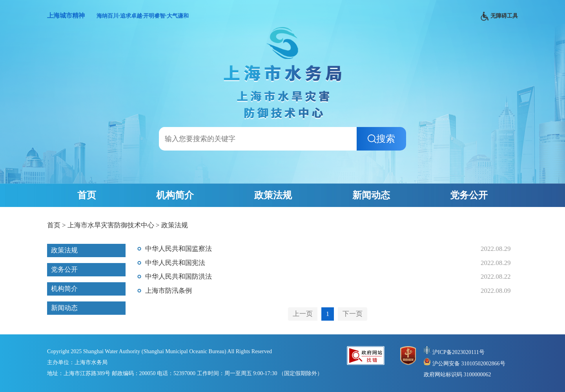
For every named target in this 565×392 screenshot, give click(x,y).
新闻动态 (371, 195)
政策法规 (273, 195)
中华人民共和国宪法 (175, 263)
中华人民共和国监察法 (179, 249)
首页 (87, 195)
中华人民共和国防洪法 (179, 277)
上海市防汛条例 (169, 291)
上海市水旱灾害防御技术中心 (111, 225)
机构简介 (175, 195)
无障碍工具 (499, 16)
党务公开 (469, 195)
